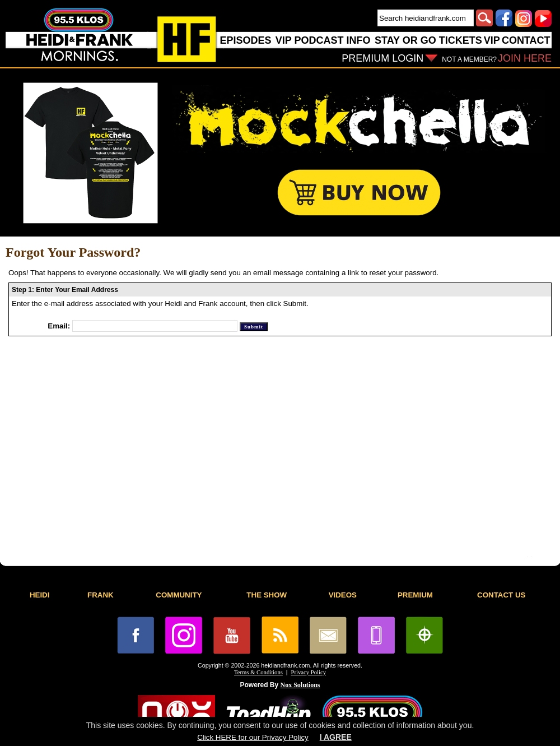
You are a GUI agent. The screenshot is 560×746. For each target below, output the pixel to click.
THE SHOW (267, 595)
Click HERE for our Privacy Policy (253, 737)
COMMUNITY (179, 595)
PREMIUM (415, 595)
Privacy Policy (309, 672)
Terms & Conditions (258, 672)
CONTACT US (501, 595)
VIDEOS (343, 595)
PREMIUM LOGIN (382, 58)
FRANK (101, 595)
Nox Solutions (300, 685)
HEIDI (40, 595)
